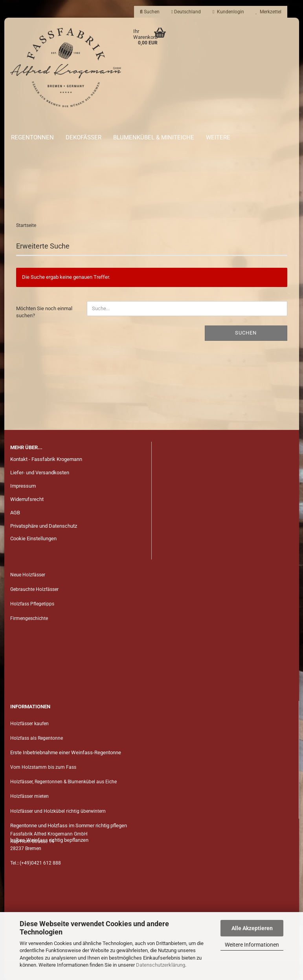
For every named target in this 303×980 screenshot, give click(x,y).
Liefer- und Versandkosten (40, 473)
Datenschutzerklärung (161, 965)
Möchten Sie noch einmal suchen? (44, 312)
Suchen (246, 333)
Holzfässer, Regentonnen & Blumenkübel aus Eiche (63, 782)
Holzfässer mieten (29, 796)
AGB (15, 513)
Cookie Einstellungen (33, 538)
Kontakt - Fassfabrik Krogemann (46, 459)
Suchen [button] (150, 12)
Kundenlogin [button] (228, 12)
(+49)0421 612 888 (40, 863)
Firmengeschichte (30, 618)
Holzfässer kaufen (29, 724)
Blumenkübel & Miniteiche (154, 137)
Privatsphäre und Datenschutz (44, 526)
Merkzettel (269, 12)
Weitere (218, 137)
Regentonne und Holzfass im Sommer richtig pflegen (69, 826)
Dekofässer (84, 137)
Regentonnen (32, 137)
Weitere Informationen (252, 945)
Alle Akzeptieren (252, 928)
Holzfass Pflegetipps (32, 604)
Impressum (23, 486)
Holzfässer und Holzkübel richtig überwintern (58, 811)
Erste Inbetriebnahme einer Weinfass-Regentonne (66, 752)
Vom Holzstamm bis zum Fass (43, 767)
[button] (186, 12)
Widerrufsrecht (27, 499)
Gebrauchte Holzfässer (34, 589)
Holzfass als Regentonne (37, 738)
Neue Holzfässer (28, 575)
